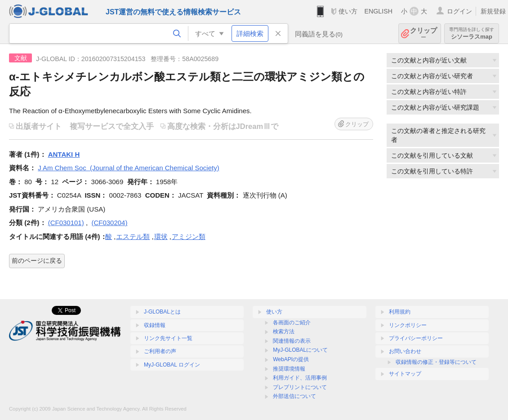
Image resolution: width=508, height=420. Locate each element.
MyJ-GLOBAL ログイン (172, 365)
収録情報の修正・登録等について (436, 362)
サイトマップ (405, 374)
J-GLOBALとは (162, 312)
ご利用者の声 (160, 351)
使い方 (348, 11)
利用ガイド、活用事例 (300, 378)
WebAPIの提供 (291, 359)
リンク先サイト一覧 (168, 338)
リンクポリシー (408, 325)
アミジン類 (189, 237)
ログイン (459, 11)
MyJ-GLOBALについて (300, 350)
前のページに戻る (37, 261)
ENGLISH (378, 11)
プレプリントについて (300, 387)
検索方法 (284, 332)
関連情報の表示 (292, 341)
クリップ (423, 33)
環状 (161, 237)
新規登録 (493, 11)
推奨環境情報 (289, 369)
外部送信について (294, 396)
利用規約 (400, 312)
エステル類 (133, 237)
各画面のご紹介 (292, 323)
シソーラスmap (472, 33)
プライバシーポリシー (416, 338)
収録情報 (155, 325)
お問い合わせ (405, 351)
